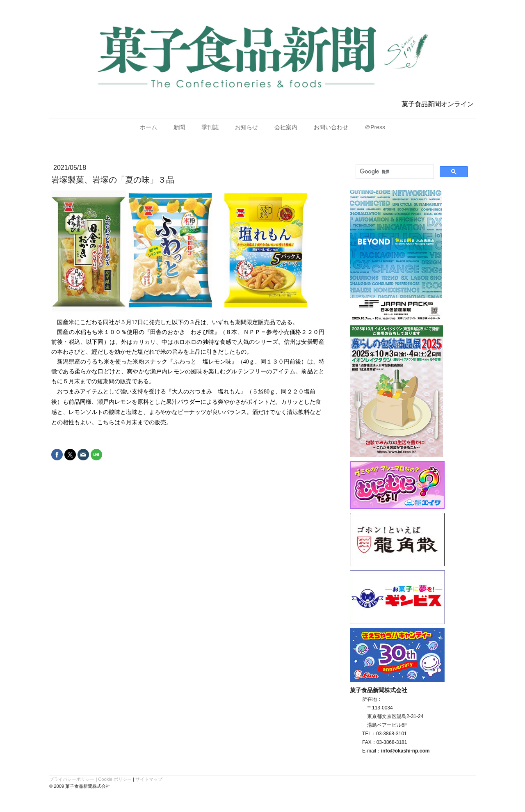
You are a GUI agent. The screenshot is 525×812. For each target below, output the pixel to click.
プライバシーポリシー (72, 779)
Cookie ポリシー (115, 779)
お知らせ (247, 127)
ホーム (148, 127)
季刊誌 (210, 127)
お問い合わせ (331, 127)
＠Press (375, 127)
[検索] (394, 172)
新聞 (179, 127)
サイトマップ (149, 779)
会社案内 (286, 127)
